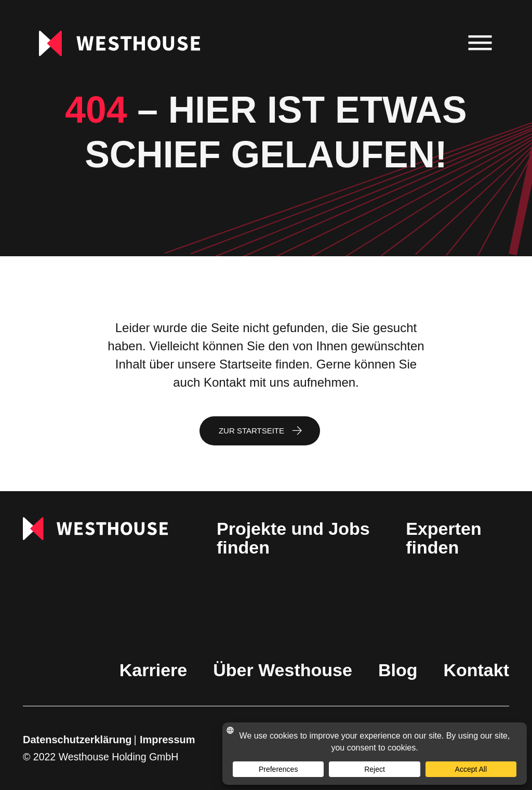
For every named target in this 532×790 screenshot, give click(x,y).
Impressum (167, 740)
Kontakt (476, 670)
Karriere (153, 670)
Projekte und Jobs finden (293, 538)
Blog (398, 670)
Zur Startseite (251, 431)
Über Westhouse (283, 670)
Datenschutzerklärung (77, 740)
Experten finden (444, 538)
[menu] (480, 43)
